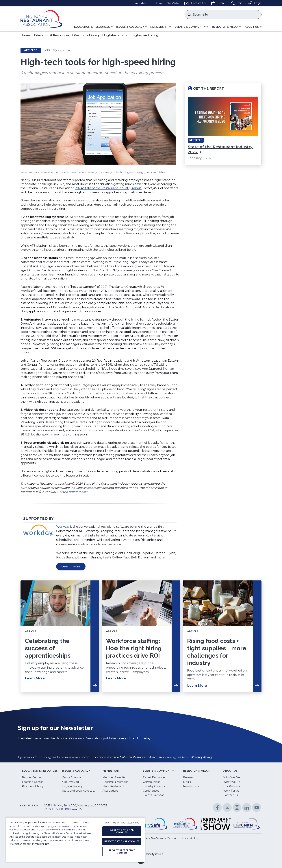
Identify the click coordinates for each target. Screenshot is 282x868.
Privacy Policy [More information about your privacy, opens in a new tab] (40, 844)
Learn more (73, 567)
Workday (63, 527)
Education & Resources (52, 35)
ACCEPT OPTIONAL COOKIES (122, 831)
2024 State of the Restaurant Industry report (108, 188)
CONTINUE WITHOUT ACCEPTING (122, 823)
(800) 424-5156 (74, 809)
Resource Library (87, 35)
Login (255, 3)
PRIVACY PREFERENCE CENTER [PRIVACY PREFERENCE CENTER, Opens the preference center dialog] (122, 852)
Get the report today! (72, 492)
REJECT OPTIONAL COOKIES (122, 841)
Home (25, 35)
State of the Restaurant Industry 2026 (220, 149)
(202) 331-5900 (54, 809)
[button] (93, 27)
